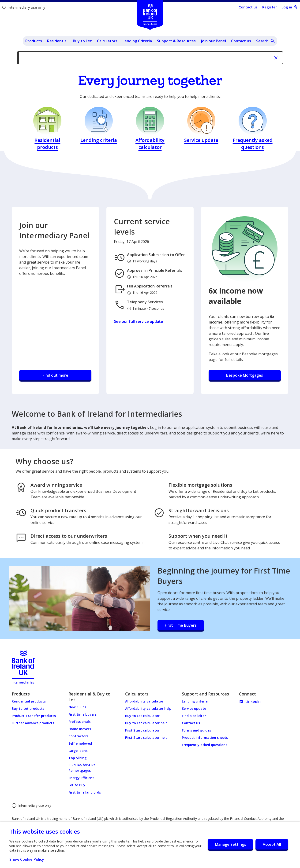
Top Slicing (77, 758)
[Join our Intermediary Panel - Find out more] (55, 376)
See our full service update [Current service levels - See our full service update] (139, 321)
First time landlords (85, 792)
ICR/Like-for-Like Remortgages (82, 768)
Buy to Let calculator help (146, 723)
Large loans (78, 751)
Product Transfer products (34, 716)
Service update (194, 708)
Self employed (80, 743)
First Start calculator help (146, 737)
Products (34, 41)
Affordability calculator (144, 701)
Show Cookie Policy (29, 859)
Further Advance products (33, 723)
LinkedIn (250, 702)
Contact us (241, 41)
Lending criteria (195, 701)
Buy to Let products (28, 708)
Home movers (80, 729)
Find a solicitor (194, 716)
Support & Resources (176, 41)
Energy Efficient (81, 778)
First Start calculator (142, 730)
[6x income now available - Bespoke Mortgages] (245, 376)
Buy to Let (82, 41)
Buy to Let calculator (142, 716)
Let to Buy (77, 785)
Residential (57, 41)
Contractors (78, 736)
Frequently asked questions (204, 745)
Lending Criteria (137, 41)
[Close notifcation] (276, 58)
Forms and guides (196, 730)
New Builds (77, 707)
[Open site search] (265, 41)
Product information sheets (205, 737)
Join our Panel (214, 41)
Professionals (79, 722)
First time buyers (82, 714)
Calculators (107, 41)
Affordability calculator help (148, 708)
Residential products (29, 701)
